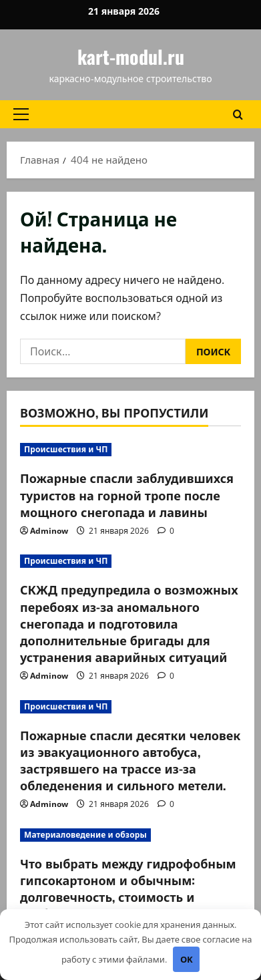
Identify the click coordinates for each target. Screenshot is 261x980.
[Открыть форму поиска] (238, 114)
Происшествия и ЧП (66, 449)
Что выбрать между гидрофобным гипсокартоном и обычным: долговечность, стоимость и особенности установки (128, 888)
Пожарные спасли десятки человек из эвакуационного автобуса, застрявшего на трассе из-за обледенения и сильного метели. (130, 760)
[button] (21, 114)
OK (187, 959)
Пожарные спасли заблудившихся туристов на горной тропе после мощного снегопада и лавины (127, 494)
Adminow (49, 531)
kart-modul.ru (131, 56)
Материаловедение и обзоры (85, 835)
